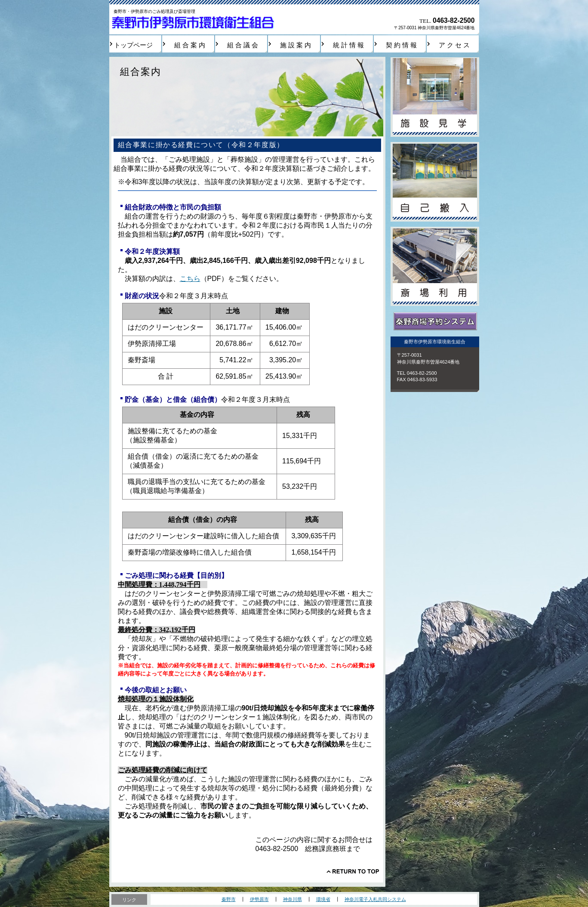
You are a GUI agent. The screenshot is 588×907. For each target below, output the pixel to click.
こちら (190, 279)
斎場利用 (435, 267)
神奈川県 (292, 899)
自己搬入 (435, 182)
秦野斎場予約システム (435, 322)
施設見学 (435, 97)
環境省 (323, 899)
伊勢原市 (259, 899)
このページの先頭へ (353, 871)
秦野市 (229, 899)
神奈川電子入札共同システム (375, 899)
